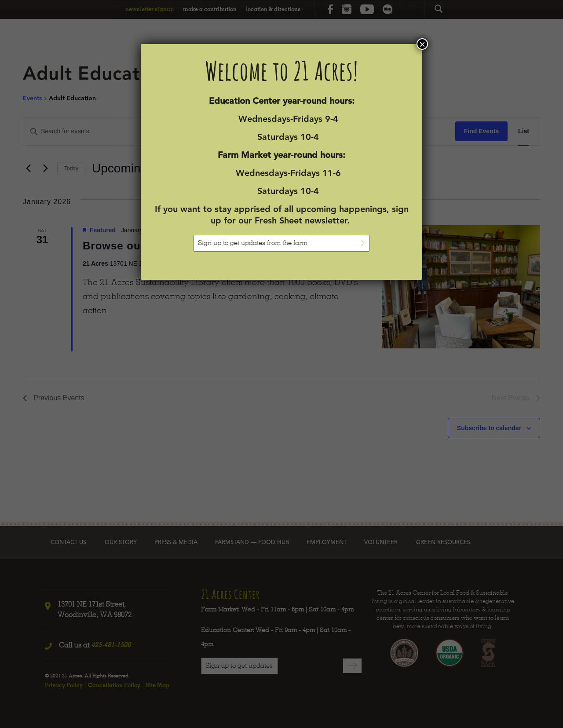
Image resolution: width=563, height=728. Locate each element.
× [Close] (422, 44)
